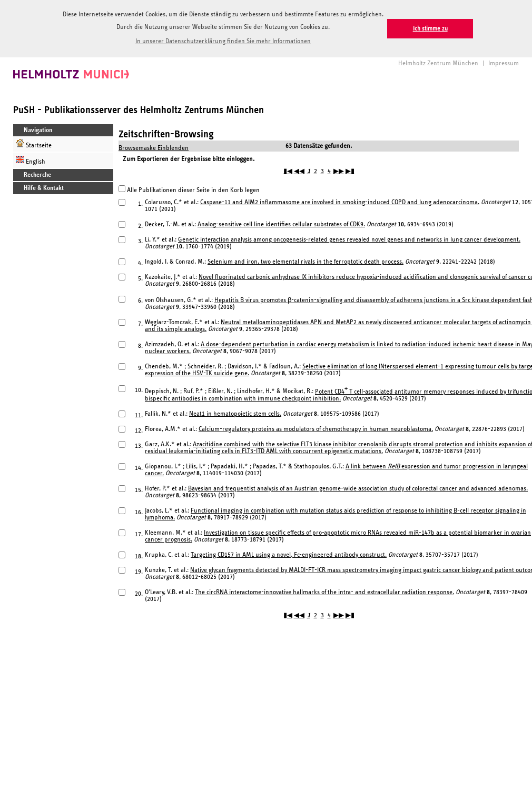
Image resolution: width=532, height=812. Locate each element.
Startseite (34, 144)
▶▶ (339, 171)
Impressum (504, 63)
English (31, 160)
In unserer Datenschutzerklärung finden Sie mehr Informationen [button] (223, 41)
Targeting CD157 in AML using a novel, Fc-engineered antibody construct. (289, 555)
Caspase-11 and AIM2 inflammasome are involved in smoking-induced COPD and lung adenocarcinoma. (340, 202)
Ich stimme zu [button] (430, 29)
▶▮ (350, 171)
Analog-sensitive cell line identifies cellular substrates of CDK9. (281, 224)
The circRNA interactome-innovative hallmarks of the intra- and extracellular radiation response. (324, 592)
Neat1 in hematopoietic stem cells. (235, 414)
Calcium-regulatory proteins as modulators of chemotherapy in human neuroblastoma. (316, 429)
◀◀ (299, 171)
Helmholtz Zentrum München (438, 63)
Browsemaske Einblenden (154, 148)
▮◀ (288, 171)
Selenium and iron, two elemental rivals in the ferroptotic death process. (306, 262)
